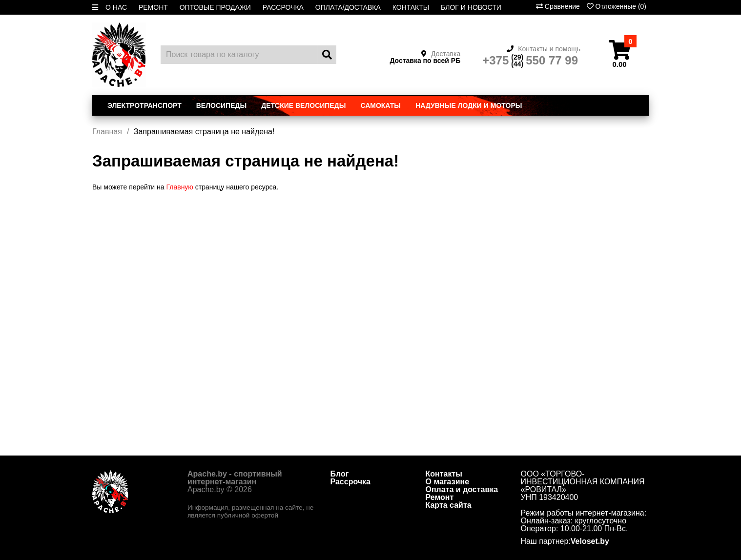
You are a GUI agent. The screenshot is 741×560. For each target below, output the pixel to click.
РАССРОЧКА (283, 7)
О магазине (448, 482)
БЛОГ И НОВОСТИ (471, 7)
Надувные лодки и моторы (469, 105)
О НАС (116, 7)
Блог (340, 474)
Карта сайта (449, 505)
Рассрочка (351, 482)
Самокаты (381, 105)
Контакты (444, 474)
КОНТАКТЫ (411, 7)
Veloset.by (590, 541)
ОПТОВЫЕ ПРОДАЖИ (215, 7)
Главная (107, 132)
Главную (179, 187)
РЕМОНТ (153, 7)
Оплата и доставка (462, 489)
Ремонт (440, 497)
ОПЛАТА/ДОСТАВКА (348, 7)
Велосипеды (221, 105)
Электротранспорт (144, 105)
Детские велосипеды (303, 105)
